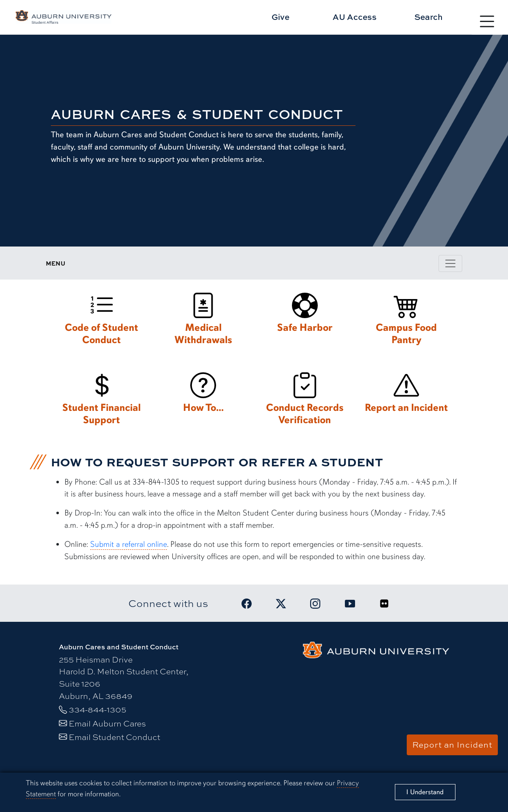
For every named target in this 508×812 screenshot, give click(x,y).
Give (280, 17)
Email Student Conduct (114, 737)
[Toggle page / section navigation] (450, 263)
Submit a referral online (129, 544)
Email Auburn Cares (107, 723)
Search (429, 17)
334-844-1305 (97, 709)
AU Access (355, 17)
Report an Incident (452, 745)
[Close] (425, 792)
